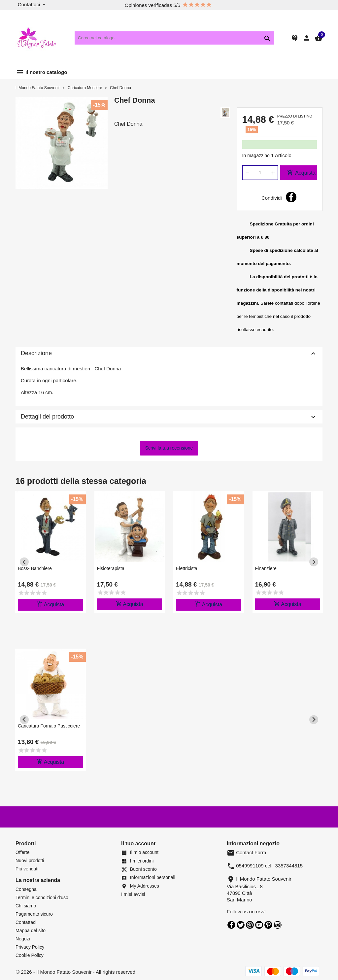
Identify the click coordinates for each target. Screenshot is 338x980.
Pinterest (268, 925)
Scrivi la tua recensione (169, 448)
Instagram (278, 925)
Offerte (23, 852)
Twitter (241, 925)
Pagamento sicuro (34, 914)
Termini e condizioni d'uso (42, 897)
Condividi (291, 197)
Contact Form (246, 852)
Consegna (26, 889)
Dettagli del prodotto (169, 417)
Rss (250, 925)
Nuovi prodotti (30, 861)
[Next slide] (314, 562)
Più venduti (27, 869)
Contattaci (26, 922)
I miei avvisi (133, 894)
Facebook (231, 925)
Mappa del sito (31, 930)
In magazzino (256, 155)
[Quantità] (260, 173)
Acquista (301, 173)
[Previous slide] (24, 562)
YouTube (259, 925)
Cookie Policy (30, 955)
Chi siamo (26, 906)
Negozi (23, 939)
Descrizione (169, 354)
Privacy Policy (30, 947)
